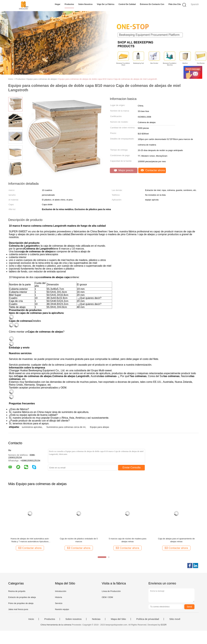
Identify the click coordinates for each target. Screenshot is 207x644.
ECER (164, 625)
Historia (58, 597)
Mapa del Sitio (118, 619)
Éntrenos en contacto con (152, 4)
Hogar (58, 4)
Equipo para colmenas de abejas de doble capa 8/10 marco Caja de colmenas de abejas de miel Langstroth (108, 79)
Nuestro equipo (62, 609)
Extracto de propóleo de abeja (22, 597)
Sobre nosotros (85, 4)
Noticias (96, 619)
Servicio (59, 603)
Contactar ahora (153, 170)
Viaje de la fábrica (106, 4)
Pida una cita (175, 4)
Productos (69, 4)
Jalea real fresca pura (18, 609)
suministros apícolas (32, 427)
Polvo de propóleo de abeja (21, 603)
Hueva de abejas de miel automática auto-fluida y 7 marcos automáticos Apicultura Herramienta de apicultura (30, 540)
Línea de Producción (111, 591)
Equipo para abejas (100, 427)
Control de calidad (127, 4)
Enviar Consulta (132, 467)
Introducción (61, 591)
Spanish (195, 4)
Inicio (31, 619)
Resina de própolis (17, 591)
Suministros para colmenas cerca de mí (66, 427)
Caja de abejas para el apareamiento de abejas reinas (176, 540)
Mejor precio (124, 170)
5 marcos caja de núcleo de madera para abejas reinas (127, 540)
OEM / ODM (107, 597)
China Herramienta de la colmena (56, 625)
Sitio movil (175, 619)
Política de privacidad (148, 619)
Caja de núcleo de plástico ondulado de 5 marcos (79, 540)
